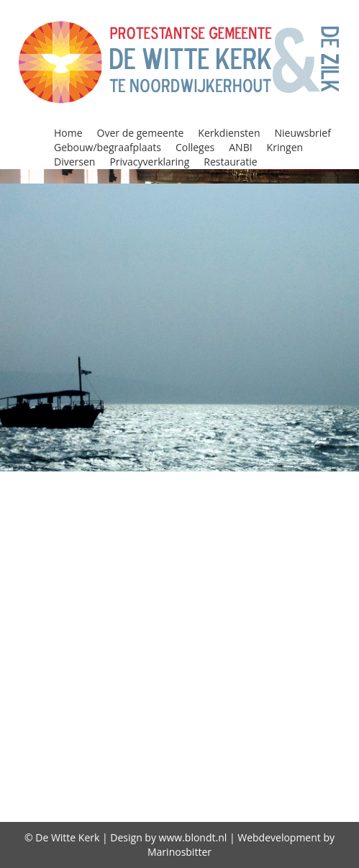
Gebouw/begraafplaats (108, 147)
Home (68, 133)
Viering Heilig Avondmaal (241, 720)
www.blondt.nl (193, 837)
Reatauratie (290, 702)
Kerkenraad (312, 610)
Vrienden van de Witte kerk (119, 739)
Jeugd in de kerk (169, 591)
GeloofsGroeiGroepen (108, 573)
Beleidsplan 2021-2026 (210, 499)
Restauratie (230, 162)
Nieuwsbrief (303, 133)
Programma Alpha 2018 (194, 684)
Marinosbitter (179, 852)
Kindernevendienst (287, 628)
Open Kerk (150, 665)
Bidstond (312, 499)
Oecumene (79, 665)
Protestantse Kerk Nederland (154, 702)
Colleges (195, 147)
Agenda (89, 480)
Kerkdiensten (229, 133)
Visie (340, 720)
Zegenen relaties (165, 758)
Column (297, 517)
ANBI (240, 147)
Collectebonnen (163, 517)
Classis (88, 517)
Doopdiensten (119, 554)
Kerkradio (71, 628)
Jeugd (96, 591)
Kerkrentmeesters (165, 628)
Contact (172, 535)
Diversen (74, 162)
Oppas (208, 665)
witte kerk (324, 739)
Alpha (135, 480)
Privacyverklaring (149, 162)
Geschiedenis (222, 573)
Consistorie (108, 535)
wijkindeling (249, 739)
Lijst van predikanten (179, 646)
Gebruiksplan (253, 799)
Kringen (285, 147)
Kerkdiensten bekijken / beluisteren (155, 610)
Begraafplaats (92, 499)
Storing (134, 720)
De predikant (252, 779)
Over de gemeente (141, 133)
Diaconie (228, 535)
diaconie (249, 758)
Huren (329, 573)
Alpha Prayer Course (222, 480)
